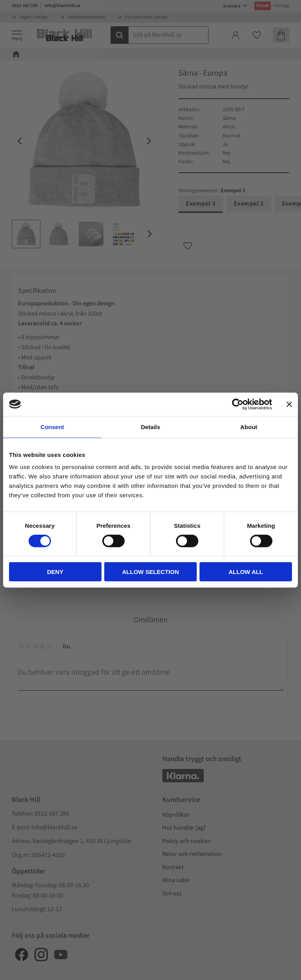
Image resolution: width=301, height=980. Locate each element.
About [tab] (249, 427)
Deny (55, 572)
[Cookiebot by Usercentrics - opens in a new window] (238, 404)
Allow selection (150, 572)
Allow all (246, 572)
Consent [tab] (52, 427)
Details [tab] (150, 427)
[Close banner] (289, 404)
